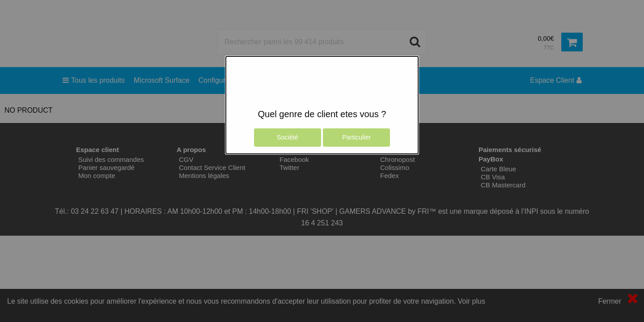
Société (288, 137)
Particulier (356, 137)
